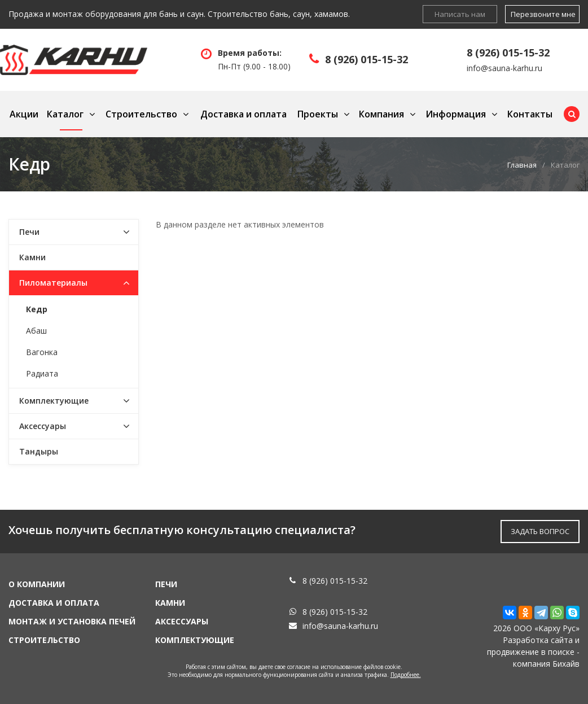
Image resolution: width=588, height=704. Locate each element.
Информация (456, 114)
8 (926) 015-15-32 (367, 59)
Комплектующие (54, 401)
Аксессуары (43, 426)
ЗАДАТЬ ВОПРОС (540, 531)
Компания (381, 114)
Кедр (37, 309)
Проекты (318, 114)
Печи (29, 232)
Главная (522, 165)
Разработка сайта (538, 640)
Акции (24, 114)
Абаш (36, 331)
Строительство (141, 114)
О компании (37, 584)
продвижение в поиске (531, 652)
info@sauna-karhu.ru (504, 68)
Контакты (530, 114)
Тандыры (39, 451)
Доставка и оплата (243, 114)
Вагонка (42, 352)
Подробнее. (406, 675)
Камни (32, 257)
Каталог (65, 114)
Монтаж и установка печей (72, 621)
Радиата (42, 373)
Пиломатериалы (53, 283)
